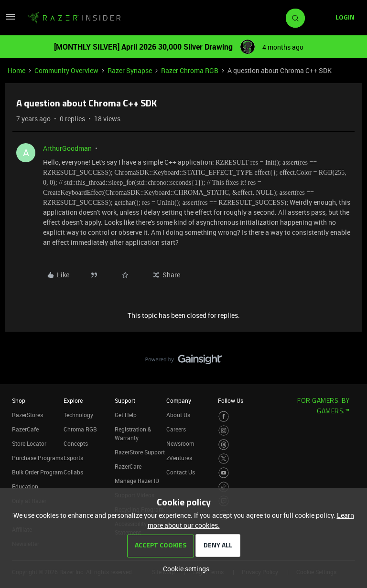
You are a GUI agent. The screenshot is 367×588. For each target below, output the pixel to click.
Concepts (76, 443)
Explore (73, 400)
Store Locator (29, 443)
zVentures (179, 458)
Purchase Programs (38, 458)
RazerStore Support (140, 452)
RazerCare (128, 466)
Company (179, 400)
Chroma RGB (80, 429)
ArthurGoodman (67, 148)
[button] (11, 20)
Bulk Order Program (37, 472)
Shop (19, 400)
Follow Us (231, 400)
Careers (176, 429)
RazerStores (27, 415)
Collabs (73, 472)
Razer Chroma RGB (190, 70)
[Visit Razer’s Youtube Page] (224, 473)
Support (125, 400)
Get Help (126, 415)
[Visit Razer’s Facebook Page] (224, 416)
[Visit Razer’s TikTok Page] (224, 487)
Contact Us (181, 472)
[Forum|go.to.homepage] (74, 18)
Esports (73, 458)
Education (25, 486)
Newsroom (180, 443)
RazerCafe (25, 429)
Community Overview (66, 70)
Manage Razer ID (137, 481)
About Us (178, 415)
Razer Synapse (130, 70)
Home (16, 70)
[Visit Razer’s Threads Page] (224, 445)
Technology (78, 415)
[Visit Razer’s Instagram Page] (224, 431)
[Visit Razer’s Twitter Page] (224, 459)
